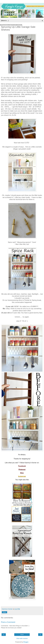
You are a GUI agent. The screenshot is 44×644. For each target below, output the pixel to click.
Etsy (22, 473)
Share (4, 612)
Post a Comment (8, 622)
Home (22, 635)
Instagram (22, 476)
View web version (22, 638)
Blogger (26, 642)
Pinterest (22, 470)
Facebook (22, 466)
